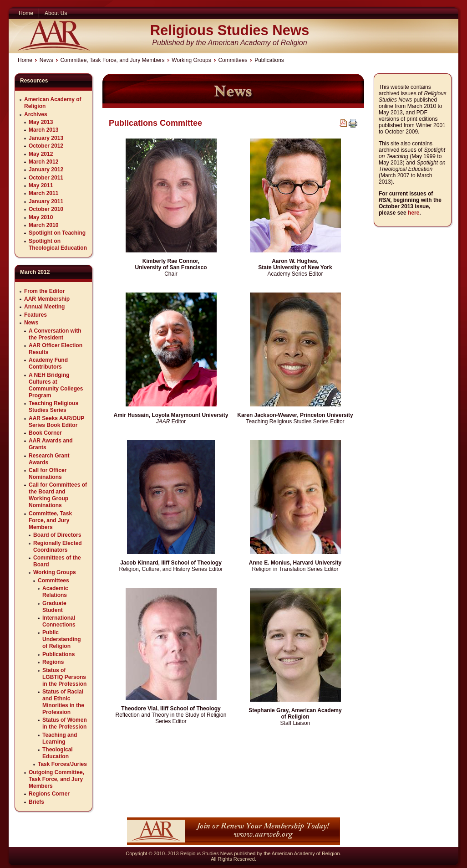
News (46, 60)
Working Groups (191, 60)
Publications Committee (155, 123)
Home (25, 60)
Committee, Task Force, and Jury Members (112, 60)
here (414, 213)
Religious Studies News (230, 30)
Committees (233, 60)
